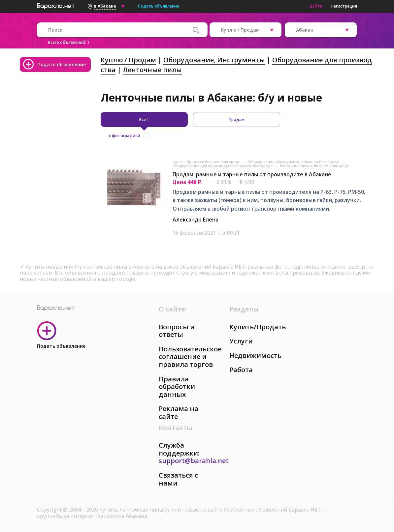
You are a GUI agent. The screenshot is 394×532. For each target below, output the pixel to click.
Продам (237, 119)
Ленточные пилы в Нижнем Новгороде (314, 166)
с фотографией (125, 136)
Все (144, 119)
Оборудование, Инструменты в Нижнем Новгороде (294, 162)
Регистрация (344, 6)
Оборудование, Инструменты (214, 60)
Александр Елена (196, 220)
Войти (316, 6)
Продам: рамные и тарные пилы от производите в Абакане (252, 174)
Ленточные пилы (152, 70)
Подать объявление (159, 6)
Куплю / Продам (128, 60)
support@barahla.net (194, 461)
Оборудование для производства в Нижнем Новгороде (223, 166)
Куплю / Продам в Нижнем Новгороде (207, 162)
